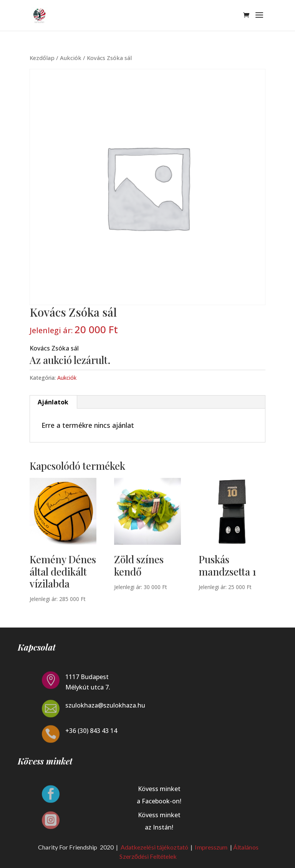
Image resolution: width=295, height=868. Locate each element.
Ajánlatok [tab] (53, 402)
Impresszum (212, 847)
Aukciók (71, 58)
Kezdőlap (42, 58)
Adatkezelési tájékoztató (154, 847)
